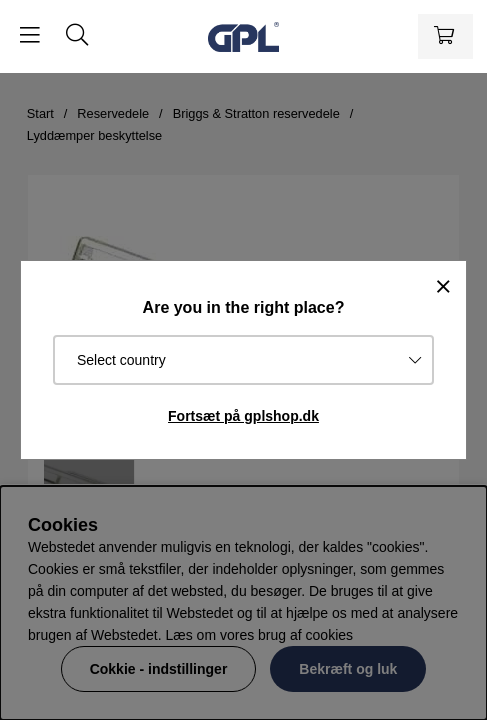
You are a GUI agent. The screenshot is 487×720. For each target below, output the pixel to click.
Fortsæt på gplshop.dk (243, 416)
